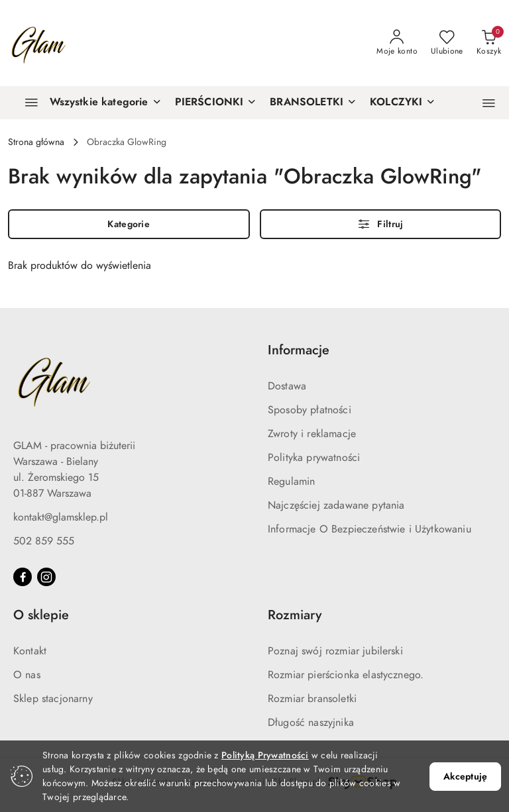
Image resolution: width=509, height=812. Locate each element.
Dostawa (287, 386)
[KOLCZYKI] (403, 103)
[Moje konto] (397, 43)
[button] (489, 103)
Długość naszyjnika (311, 723)
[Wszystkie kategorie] (87, 103)
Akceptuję (465, 777)
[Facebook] (23, 577)
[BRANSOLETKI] (313, 103)
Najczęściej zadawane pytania (336, 505)
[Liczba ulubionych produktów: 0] (447, 43)
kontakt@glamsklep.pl (61, 517)
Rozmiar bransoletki (312, 699)
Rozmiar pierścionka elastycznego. (346, 675)
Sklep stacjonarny (53, 699)
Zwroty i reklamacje (312, 434)
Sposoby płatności (310, 410)
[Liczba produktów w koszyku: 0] (489, 43)
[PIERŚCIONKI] (216, 103)
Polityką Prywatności (265, 755)
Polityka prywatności (314, 458)
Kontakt (30, 651)
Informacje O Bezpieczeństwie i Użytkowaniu (369, 529)
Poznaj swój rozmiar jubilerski (335, 651)
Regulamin (291, 482)
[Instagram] (46, 577)
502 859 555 (44, 541)
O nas (27, 675)
